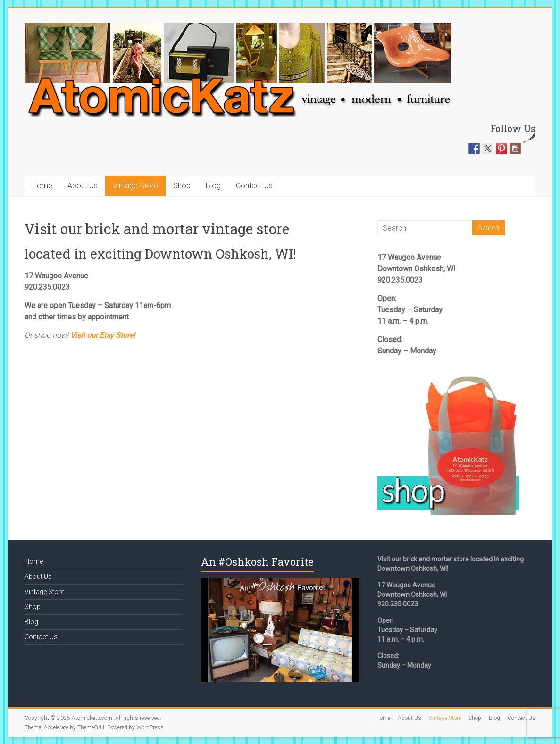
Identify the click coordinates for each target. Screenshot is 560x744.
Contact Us (254, 186)
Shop (182, 186)
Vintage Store (135, 186)
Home (42, 186)
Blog (213, 186)
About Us (83, 186)
